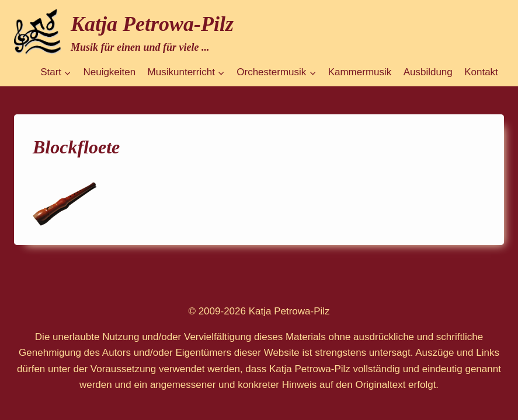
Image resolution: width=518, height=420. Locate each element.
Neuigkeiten (109, 72)
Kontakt (481, 72)
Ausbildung (428, 72)
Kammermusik (360, 72)
